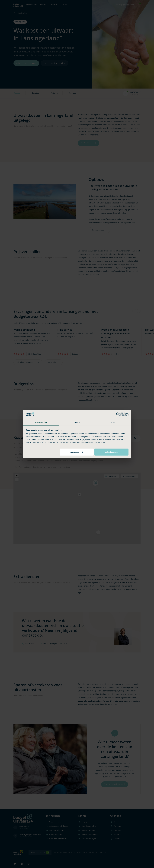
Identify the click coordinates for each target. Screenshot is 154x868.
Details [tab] (77, 422)
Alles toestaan (112, 452)
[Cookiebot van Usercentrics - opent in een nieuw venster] (118, 414)
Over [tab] (113, 422)
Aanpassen (77, 452)
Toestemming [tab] (41, 422)
